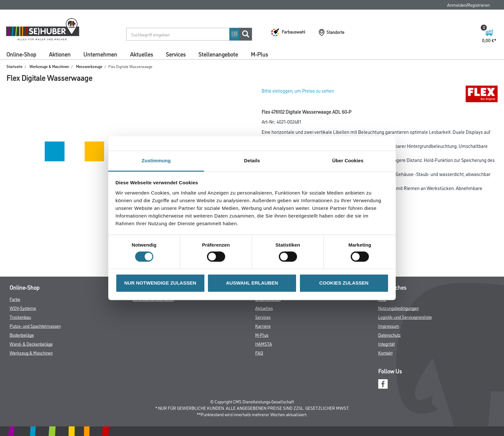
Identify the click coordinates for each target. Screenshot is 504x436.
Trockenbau (20, 317)
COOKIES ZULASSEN (344, 283)
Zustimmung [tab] (156, 161)
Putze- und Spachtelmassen (35, 326)
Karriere (263, 326)
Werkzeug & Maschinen (31, 352)
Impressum (389, 326)
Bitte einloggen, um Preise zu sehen (298, 91)
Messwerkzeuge (89, 66)
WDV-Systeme (23, 308)
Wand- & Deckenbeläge (31, 344)
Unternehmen (100, 54)
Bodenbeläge (22, 335)
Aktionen (60, 54)
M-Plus (259, 54)
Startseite (14, 66)
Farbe (15, 299)
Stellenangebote (218, 54)
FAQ (259, 352)
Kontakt (385, 352)
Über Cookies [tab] (348, 161)
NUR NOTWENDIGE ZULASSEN (160, 283)
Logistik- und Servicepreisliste (405, 317)
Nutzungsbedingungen (398, 308)
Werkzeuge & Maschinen (49, 66)
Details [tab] (252, 161)
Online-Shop (21, 54)
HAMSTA (264, 344)
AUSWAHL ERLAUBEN (252, 283)
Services (176, 54)
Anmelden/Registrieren (468, 5)
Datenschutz (389, 335)
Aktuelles (141, 54)
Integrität (386, 344)
